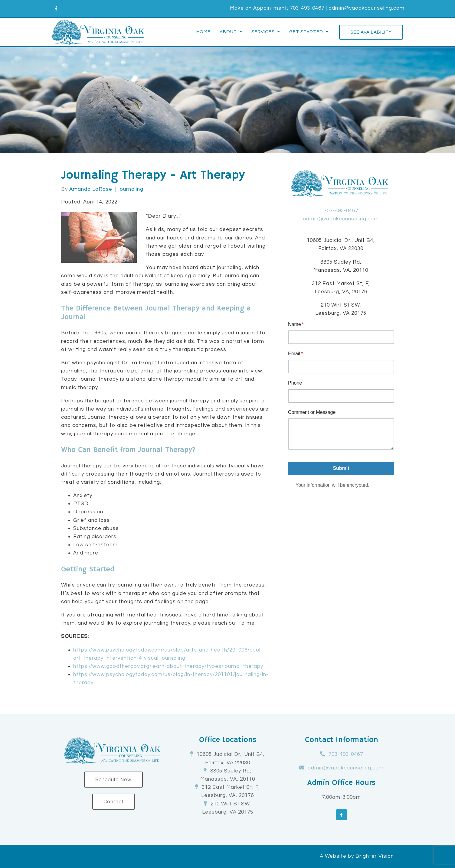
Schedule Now (113, 780)
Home (203, 32)
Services (263, 32)
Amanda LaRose (91, 189)
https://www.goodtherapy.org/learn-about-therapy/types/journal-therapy (168, 666)
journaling (131, 189)
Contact (114, 802)
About (228, 32)
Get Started (306, 32)
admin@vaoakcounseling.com (367, 8)
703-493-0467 (307, 8)
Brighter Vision (375, 856)
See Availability (371, 32)
